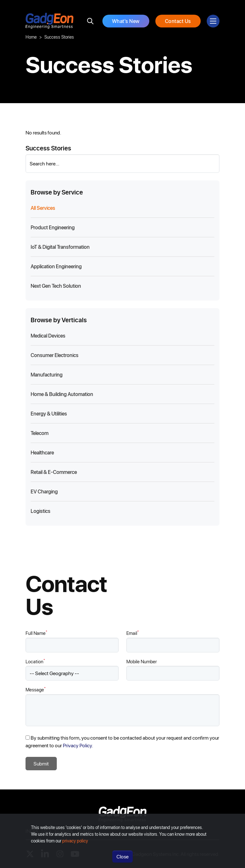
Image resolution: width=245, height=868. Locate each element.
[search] (90, 21)
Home (31, 37)
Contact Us (178, 21)
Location (35, 661)
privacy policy (75, 846)
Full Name (36, 633)
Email (133, 633)
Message (36, 689)
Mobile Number (142, 661)
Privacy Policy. (78, 745)
